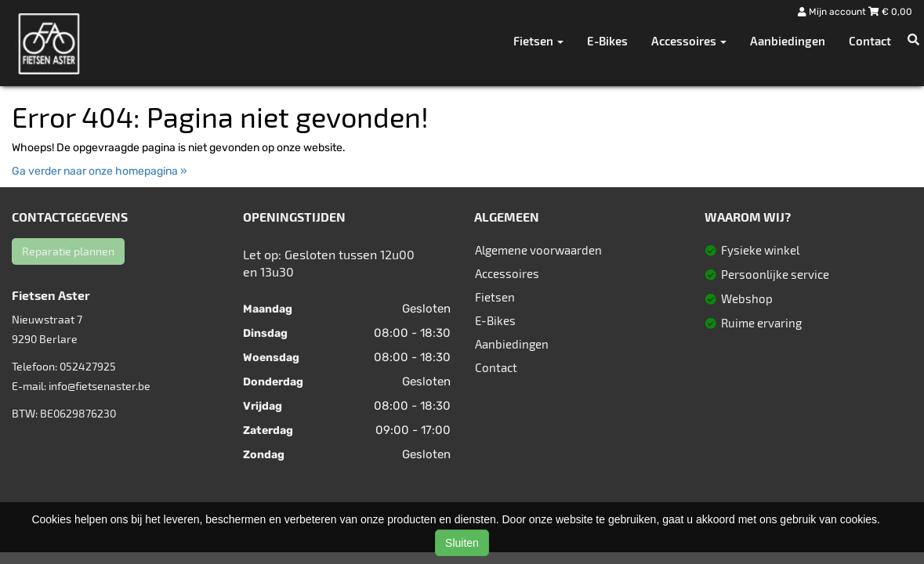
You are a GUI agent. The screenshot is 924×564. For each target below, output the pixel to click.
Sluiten (462, 543)
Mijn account (833, 12)
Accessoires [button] (689, 41)
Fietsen (495, 297)
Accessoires (507, 273)
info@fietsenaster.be (100, 386)
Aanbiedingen (788, 41)
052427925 (88, 366)
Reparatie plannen (68, 251)
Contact (870, 41)
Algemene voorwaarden (538, 250)
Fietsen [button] (538, 41)
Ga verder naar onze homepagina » (100, 171)
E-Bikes (607, 41)
